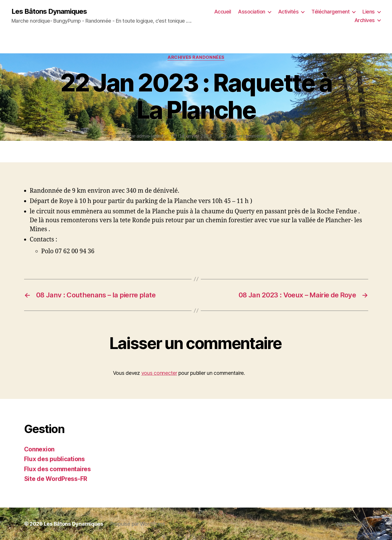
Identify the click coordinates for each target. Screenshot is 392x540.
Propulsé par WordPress (138, 524)
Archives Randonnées (196, 57)
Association (252, 12)
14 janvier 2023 (196, 136)
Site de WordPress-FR (56, 479)
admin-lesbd (150, 136)
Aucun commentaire (250, 136)
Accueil (223, 12)
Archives (365, 20)
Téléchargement (330, 12)
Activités (288, 12)
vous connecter (159, 373)
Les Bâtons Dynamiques (49, 11)
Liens (369, 12)
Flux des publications (54, 459)
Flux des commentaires (57, 469)
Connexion (39, 449)
